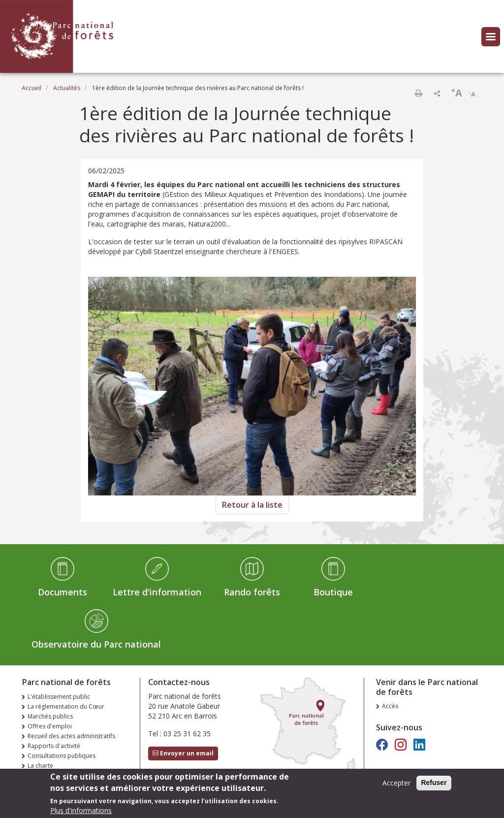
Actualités (67, 88)
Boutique (333, 592)
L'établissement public (59, 697)
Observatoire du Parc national (96, 644)
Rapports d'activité (54, 746)
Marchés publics (50, 716)
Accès (390, 706)
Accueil (31, 88)
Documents (63, 592)
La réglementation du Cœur (66, 706)
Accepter (396, 786)
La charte (40, 766)
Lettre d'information (157, 592)
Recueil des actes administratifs (71, 736)
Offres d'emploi (50, 726)
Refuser (434, 785)
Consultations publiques (62, 756)
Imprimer (418, 93)
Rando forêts (252, 592)
